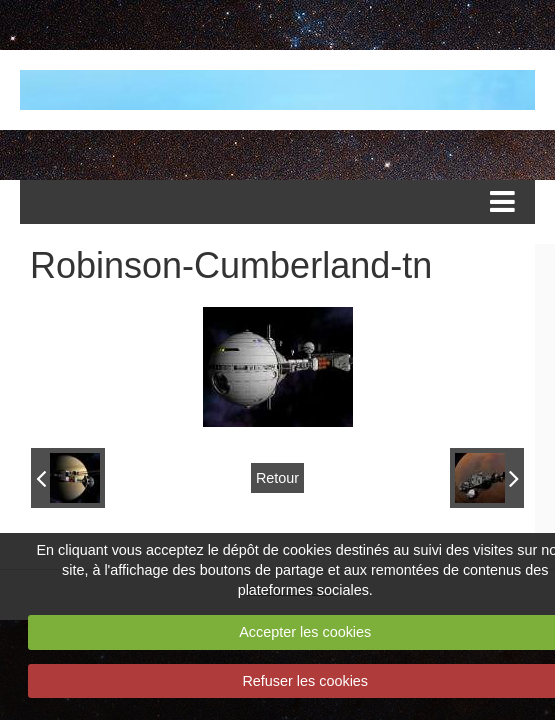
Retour (277, 478)
